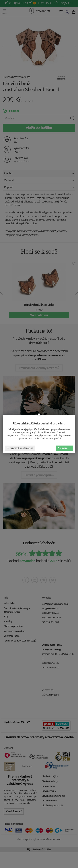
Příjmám (64, 448)
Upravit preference (20, 448)
